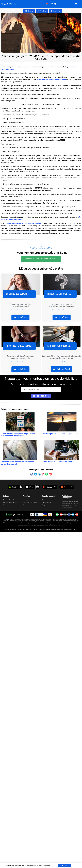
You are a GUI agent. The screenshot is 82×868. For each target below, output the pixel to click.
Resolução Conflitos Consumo (35, 530)
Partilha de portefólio (59, 346)
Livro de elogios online (70, 530)
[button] (76, 4)
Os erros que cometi (16, 294)
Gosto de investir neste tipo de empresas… (60, 462)
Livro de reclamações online (54, 530)
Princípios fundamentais (19, 346)
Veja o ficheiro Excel (62, 362)
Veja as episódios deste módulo (20, 310)
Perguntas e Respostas (59, 294)
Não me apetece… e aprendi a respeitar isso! (60, 434)
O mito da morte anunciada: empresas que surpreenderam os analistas (18, 435)
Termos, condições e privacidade (15, 530)
